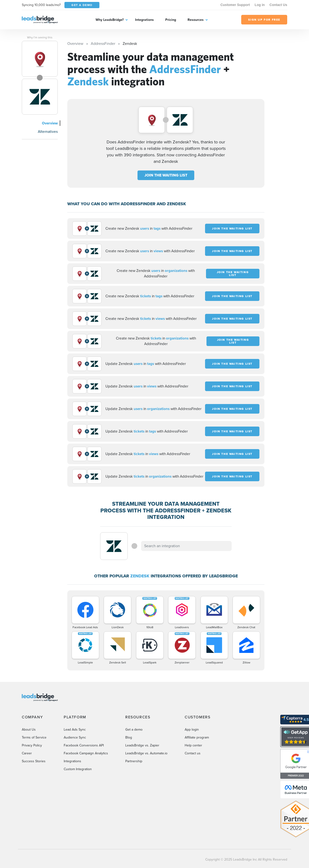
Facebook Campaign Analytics (86, 753)
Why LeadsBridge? (110, 20)
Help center (193, 745)
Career (27, 753)
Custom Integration (78, 769)
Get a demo (134, 730)
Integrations (144, 20)
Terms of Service (34, 737)
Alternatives (48, 132)
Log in (260, 5)
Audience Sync (75, 737)
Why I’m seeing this (40, 37)
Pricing (171, 20)
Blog (129, 737)
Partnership (134, 761)
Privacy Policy (32, 745)
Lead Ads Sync (75, 730)
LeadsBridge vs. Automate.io (146, 753)
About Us (29, 730)
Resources (196, 20)
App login (192, 730)
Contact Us (278, 5)
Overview (50, 123)
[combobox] (186, 546)
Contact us (193, 753)
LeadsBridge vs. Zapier (142, 745)
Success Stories (34, 761)
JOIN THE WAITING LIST (166, 175)
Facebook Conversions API (84, 745)
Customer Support (235, 5)
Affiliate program (197, 737)
